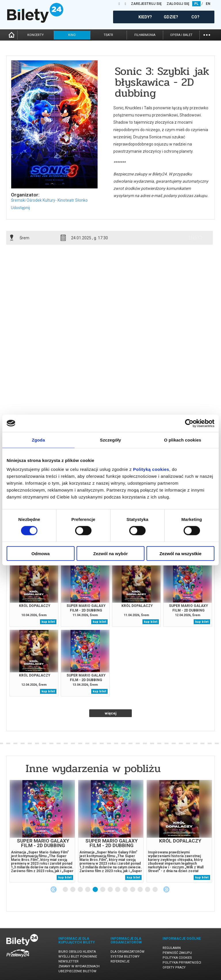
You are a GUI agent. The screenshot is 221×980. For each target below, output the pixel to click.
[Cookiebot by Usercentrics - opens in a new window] (189, 423)
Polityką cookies (151, 469)
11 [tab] (140, 890)
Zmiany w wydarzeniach (79, 966)
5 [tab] (96, 890)
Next (166, 889)
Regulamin (172, 948)
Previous (54, 889)
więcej (111, 713)
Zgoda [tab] (39, 440)
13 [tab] (155, 890)
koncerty (36, 35)
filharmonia (145, 35)
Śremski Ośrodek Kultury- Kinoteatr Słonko (49, 200)
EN (208, 4)
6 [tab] (103, 890)
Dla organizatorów (127, 952)
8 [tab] (118, 890)
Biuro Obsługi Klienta (77, 952)
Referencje (120, 961)
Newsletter (68, 961)
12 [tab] (148, 890)
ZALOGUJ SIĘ (178, 4)
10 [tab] (133, 890)
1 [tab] (66, 890)
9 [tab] (125, 890)
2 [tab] (73, 890)
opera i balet (181, 35)
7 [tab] (110, 890)
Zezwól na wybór (110, 554)
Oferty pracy (174, 967)
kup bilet (48, 622)
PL (196, 4)
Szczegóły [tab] (110, 440)
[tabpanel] (42, 831)
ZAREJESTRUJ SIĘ (146, 4)
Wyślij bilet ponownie (78, 957)
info (195, 238)
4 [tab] (88, 890)
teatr (108, 35)
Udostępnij (20, 208)
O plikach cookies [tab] (183, 440)
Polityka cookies (177, 958)
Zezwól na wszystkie (180, 554)
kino (72, 35)
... (207, 34)
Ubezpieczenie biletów (77, 971)
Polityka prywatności (182, 963)
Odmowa (40, 554)
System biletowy (125, 957)
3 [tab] (81, 890)
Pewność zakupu (177, 953)
